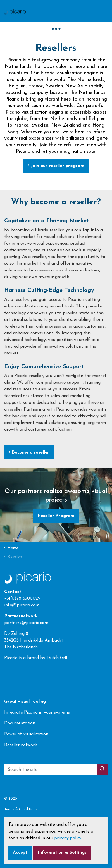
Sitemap (11, 832)
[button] (102, 773)
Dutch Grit (57, 658)
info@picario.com (22, 605)
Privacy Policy (16, 821)
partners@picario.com (26, 623)
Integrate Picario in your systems (38, 712)
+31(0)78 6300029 (22, 598)
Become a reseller (29, 452)
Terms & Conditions (21, 809)
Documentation (20, 723)
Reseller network (21, 745)
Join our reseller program (56, 166)
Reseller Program (56, 516)
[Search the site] (56, 773)
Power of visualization (26, 734)
